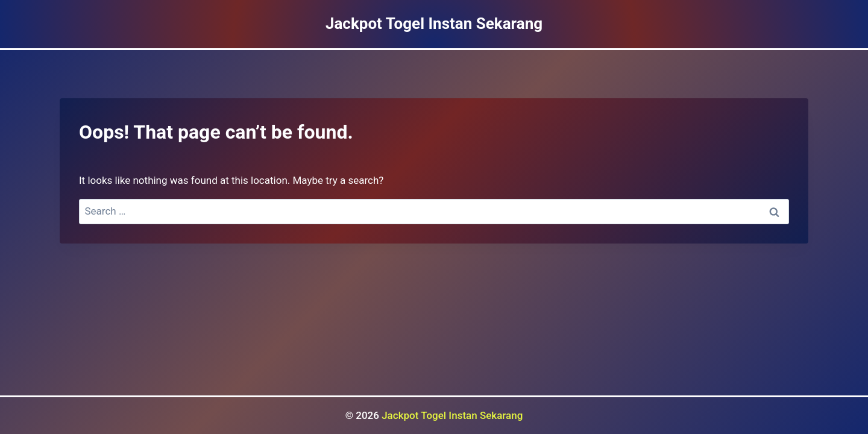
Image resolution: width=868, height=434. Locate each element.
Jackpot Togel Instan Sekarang (452, 415)
